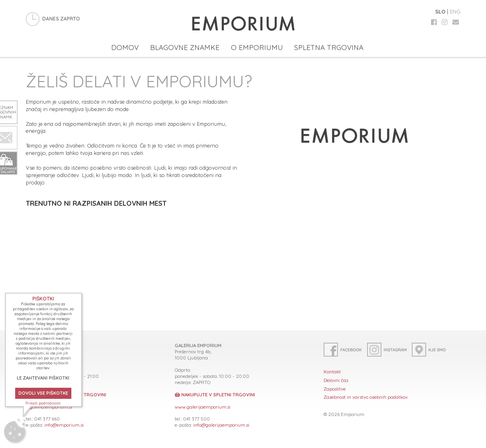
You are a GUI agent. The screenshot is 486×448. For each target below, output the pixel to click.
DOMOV (125, 47)
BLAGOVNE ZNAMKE (185, 47)
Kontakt (332, 372)
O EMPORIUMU (257, 47)
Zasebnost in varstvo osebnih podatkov (366, 397)
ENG (455, 11)
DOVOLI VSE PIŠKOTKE (43, 393)
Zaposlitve (335, 389)
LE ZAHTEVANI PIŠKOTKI (43, 378)
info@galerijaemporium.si (221, 425)
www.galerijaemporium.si (203, 407)
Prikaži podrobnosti (43, 403)
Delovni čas (336, 380)
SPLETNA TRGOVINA (329, 47)
